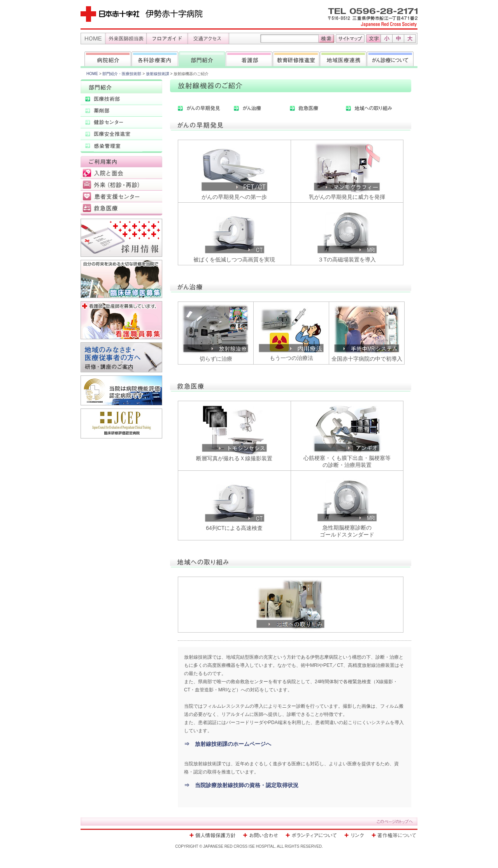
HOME (92, 74)
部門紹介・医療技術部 (122, 74)
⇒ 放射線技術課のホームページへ (228, 744)
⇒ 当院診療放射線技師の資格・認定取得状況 (241, 785)
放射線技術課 (158, 74)
